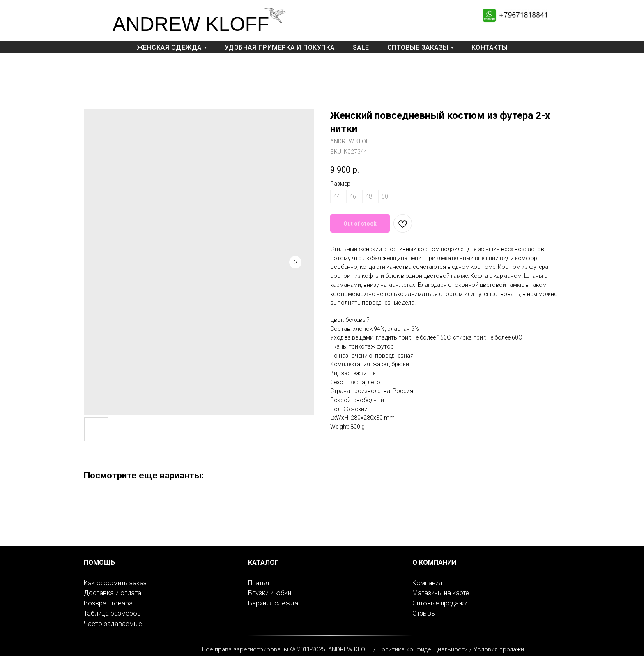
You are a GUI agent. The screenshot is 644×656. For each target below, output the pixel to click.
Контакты (490, 47)
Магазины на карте (441, 593)
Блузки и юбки (270, 593)
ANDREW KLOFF (191, 24)
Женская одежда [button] (169, 47)
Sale (361, 47)
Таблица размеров (112, 613)
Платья (259, 583)
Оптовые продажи (440, 603)
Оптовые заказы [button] (418, 47)
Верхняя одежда (273, 603)
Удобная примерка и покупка (280, 47)
